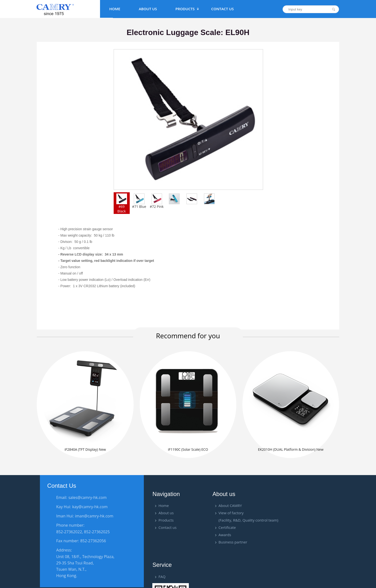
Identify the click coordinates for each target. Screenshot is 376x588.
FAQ (310, 506)
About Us (148, 9)
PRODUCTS (185, 9)
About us (166, 514)
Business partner (232, 543)
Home (115, 9)
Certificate (226, 528)
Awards (224, 536)
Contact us (167, 528)
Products (166, 521)
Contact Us (223, 9)
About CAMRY (229, 506)
